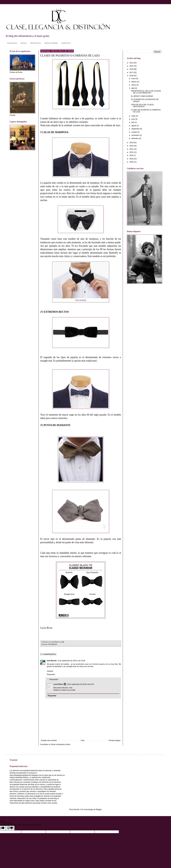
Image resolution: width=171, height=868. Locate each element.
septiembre (136, 129)
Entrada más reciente (49, 740)
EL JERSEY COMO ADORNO (142, 96)
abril (133, 88)
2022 (132, 152)
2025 (132, 159)
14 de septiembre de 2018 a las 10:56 (71, 661)
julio (133, 122)
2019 (132, 143)
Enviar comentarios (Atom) (61, 744)
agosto (134, 126)
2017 (132, 72)
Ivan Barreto (52, 661)
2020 (132, 146)
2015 (132, 66)
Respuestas (54, 679)
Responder (51, 674)
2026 (132, 162)
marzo (134, 85)
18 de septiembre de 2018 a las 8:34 (80, 684)
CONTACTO (66, 43)
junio (133, 119)
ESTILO (24, 43)
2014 (132, 63)
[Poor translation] (10, 828)
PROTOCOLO (36, 43)
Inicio (83, 740)
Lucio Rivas (58, 684)
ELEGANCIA (12, 43)
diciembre (135, 138)
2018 (132, 76)
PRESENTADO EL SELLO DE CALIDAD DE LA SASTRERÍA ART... (146, 92)
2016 (132, 69)
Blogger (99, 809)
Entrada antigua (115, 740)
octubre (134, 132)
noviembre (135, 135)
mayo (134, 116)
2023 (132, 155)
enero (134, 79)
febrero (134, 82)
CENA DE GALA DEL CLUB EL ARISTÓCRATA (143, 106)
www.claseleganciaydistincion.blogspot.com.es (27, 775)
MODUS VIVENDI (51, 43)
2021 (132, 149)
